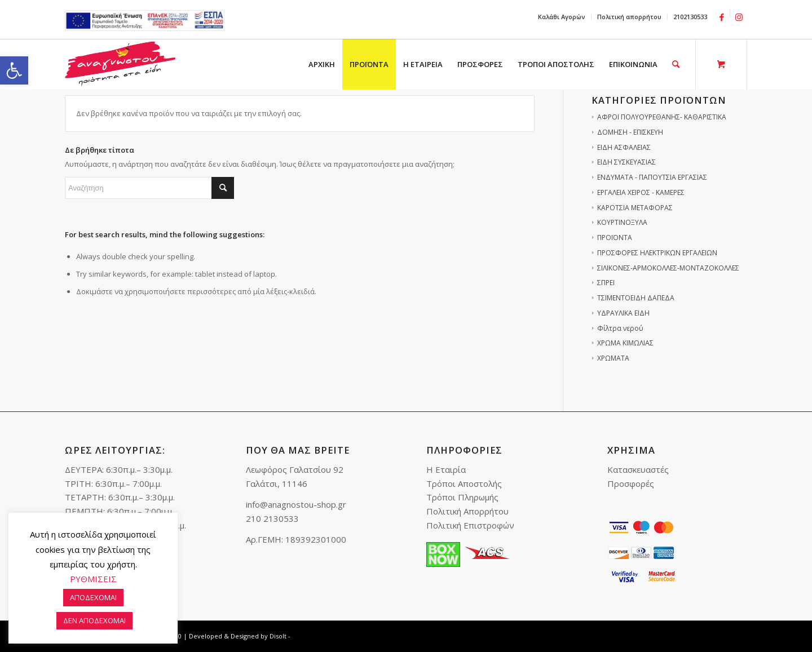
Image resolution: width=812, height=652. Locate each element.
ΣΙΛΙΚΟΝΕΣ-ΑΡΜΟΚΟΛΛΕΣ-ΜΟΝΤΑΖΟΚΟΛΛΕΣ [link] (668, 268)
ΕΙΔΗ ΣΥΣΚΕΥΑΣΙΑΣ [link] (626, 162)
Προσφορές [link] (631, 484)
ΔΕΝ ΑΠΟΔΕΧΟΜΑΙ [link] (94, 620)
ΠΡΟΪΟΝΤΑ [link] (615, 238)
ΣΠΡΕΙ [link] (606, 283)
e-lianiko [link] (145, 21)
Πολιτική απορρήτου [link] (629, 17)
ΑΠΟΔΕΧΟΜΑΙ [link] (93, 597)
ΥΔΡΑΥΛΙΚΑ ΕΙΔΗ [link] (623, 313)
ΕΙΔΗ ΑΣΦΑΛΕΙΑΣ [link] (624, 147)
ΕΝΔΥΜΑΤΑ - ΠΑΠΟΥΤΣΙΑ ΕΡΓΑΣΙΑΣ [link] (652, 177)
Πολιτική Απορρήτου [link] (467, 511)
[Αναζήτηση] (149, 188)
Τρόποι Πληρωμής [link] (462, 497)
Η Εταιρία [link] (446, 469)
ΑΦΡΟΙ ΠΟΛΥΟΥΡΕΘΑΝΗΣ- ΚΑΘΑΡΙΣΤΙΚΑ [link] (662, 117)
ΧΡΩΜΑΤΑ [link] (613, 358)
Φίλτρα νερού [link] (620, 328)
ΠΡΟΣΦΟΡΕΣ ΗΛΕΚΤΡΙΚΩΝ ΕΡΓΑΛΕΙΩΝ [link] (657, 253)
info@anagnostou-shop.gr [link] (296, 504)
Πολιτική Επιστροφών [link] (470, 525)
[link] (14, 70)
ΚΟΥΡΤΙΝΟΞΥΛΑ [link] (622, 222)
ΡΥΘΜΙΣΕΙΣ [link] (93, 579)
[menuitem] (562, 17)
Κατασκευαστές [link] (638, 469)
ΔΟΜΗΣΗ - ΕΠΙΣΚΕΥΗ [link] (630, 132)
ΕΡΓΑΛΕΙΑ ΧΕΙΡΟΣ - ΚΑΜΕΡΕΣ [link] (641, 192)
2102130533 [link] (690, 17)
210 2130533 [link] (272, 518)
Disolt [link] (278, 636)
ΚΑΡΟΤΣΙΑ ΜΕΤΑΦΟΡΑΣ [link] (635, 208)
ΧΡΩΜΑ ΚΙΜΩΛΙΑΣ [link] (625, 343)
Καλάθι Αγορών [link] (562, 17)
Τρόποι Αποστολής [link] (464, 484)
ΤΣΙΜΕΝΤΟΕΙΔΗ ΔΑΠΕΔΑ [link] (636, 298)
